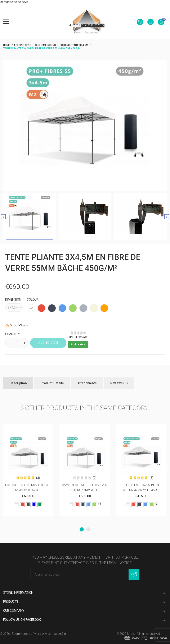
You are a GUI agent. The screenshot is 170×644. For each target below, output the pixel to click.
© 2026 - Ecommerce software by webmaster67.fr (33, 634)
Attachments (87, 383)
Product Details (52, 383)
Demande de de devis (14, 2)
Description (18, 383)
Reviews (119, 383)
